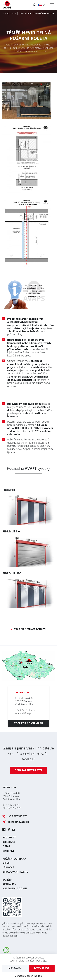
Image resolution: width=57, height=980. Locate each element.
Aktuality (9, 884)
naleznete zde (10, 936)
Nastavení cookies (15, 888)
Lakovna (8, 867)
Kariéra (7, 880)
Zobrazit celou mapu (28, 723)
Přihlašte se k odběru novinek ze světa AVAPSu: (29, 753)
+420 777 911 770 (25, 710)
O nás (6, 846)
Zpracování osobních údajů (29, 976)
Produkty (9, 838)
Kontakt (8, 851)
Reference (9, 842)
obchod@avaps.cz (25, 713)
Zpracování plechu (15, 872)
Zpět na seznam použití (30, 629)
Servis (6, 863)
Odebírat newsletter (28, 770)
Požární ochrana (14, 859)
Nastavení (15, 968)
